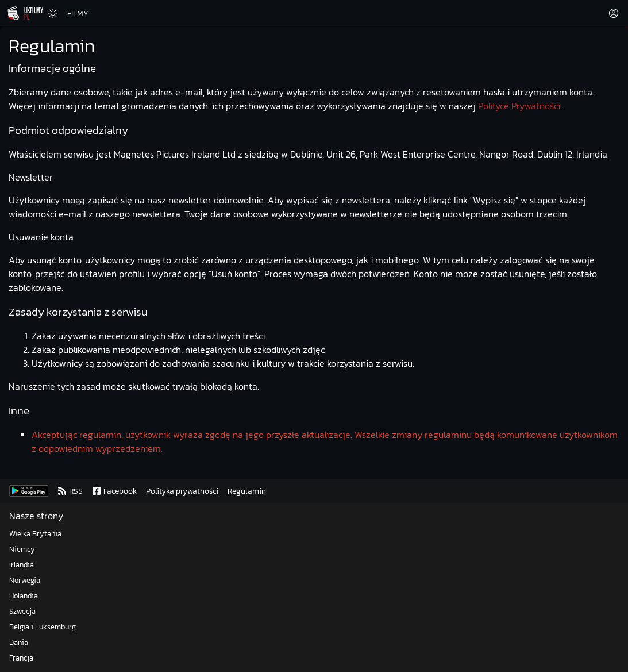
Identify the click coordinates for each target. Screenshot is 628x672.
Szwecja (22, 611)
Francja (21, 658)
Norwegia (25, 580)
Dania (19, 642)
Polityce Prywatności (519, 106)
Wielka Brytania (35, 534)
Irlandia (22, 565)
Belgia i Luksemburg (43, 627)
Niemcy (22, 549)
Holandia (24, 596)
